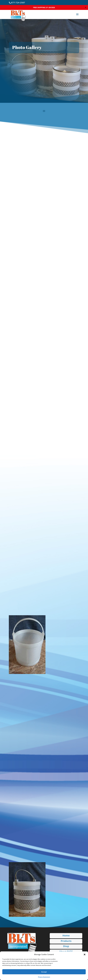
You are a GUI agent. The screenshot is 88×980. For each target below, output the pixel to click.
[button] (85, 954)
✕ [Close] (86, 7)
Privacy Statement (44, 977)
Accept (44, 972)
